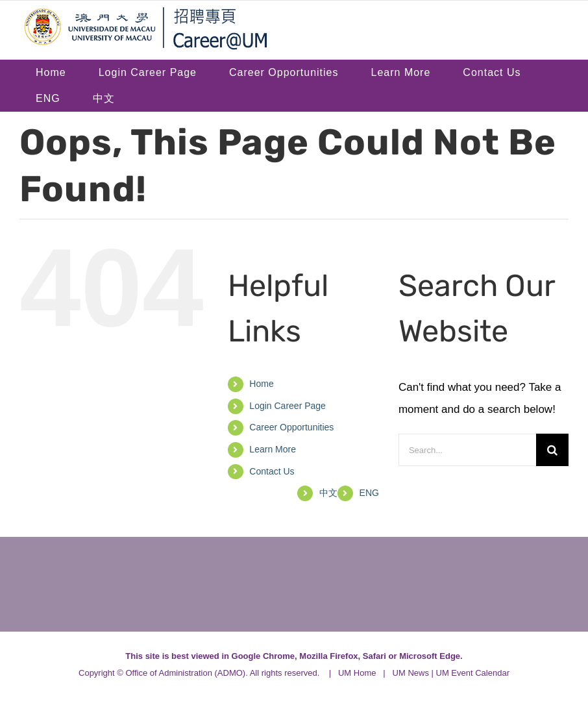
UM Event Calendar (473, 673)
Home (261, 384)
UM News (411, 673)
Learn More (273, 449)
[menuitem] (48, 99)
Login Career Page (288, 406)
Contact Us (272, 471)
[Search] (552, 450)
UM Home (357, 673)
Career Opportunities (291, 427)
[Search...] (467, 450)
